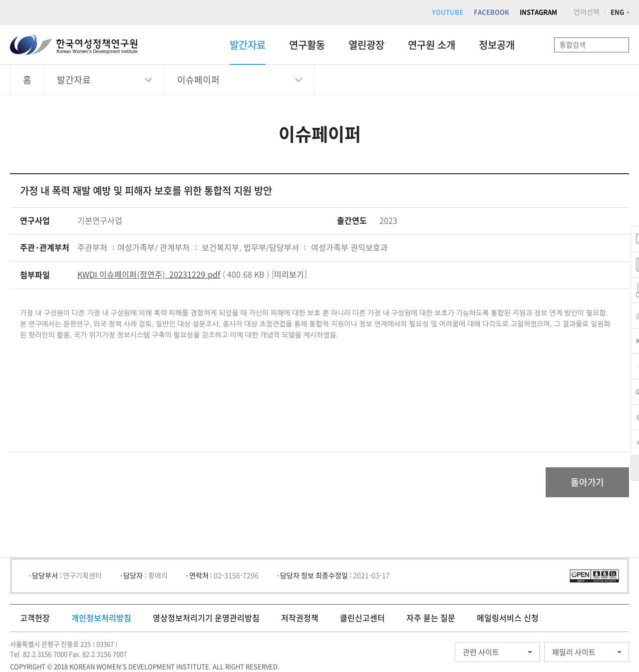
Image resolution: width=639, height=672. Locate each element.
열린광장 (366, 45)
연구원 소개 (432, 45)
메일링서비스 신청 (508, 618)
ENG (617, 12)
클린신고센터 (362, 618)
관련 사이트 (481, 652)
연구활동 (307, 45)
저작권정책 (300, 618)
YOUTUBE (448, 12)
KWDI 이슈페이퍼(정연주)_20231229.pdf (149, 275)
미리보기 (289, 275)
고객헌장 (35, 618)
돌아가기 (587, 482)
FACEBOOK (491, 12)
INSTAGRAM (538, 12)
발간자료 (248, 45)
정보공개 (497, 45)
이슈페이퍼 (198, 80)
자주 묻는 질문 (431, 618)
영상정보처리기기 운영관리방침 (206, 618)
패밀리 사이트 (574, 652)
